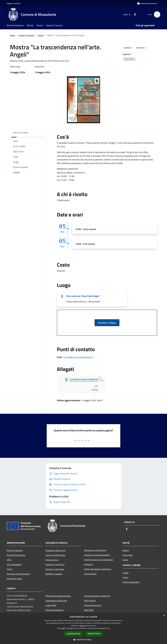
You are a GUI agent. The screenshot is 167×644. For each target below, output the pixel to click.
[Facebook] (134, 14)
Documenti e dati (14, 579)
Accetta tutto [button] (73, 634)
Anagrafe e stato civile (55, 550)
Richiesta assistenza (54, 610)
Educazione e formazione (95, 550)
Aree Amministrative (16, 555)
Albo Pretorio (90, 601)
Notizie (126, 550)
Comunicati (128, 555)
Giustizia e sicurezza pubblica (97, 555)
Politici (10, 569)
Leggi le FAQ (51, 605)
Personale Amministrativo (18, 574)
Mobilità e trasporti (54, 574)
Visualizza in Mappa (107, 323)
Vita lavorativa (52, 560)
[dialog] (83, 628)
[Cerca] (157, 14)
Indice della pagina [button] (21, 133)
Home (13, 35)
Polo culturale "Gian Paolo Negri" (83, 296)
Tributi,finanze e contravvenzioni (99, 560)
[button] (83, 640)
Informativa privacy (93, 605)
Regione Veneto (14, 3)
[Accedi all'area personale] (147, 3)
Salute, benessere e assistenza (98, 569)
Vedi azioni (142, 48)
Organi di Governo (15, 550)
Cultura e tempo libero (55, 555)
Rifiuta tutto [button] (94, 634)
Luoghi (126, 573)
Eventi (41, 35)
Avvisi (125, 560)
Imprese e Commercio (55, 564)
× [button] (164, 616)
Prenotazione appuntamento (58, 596)
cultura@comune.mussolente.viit (78, 357)
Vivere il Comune (27, 35)
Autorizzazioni (90, 574)
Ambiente (88, 564)
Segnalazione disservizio (56, 601)
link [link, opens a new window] (109, 628)
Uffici (9, 560)
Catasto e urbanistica (55, 569)
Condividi (129, 48)
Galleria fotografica (131, 582)
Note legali (89, 610)
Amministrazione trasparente (97, 596)
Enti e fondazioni (14, 564)
